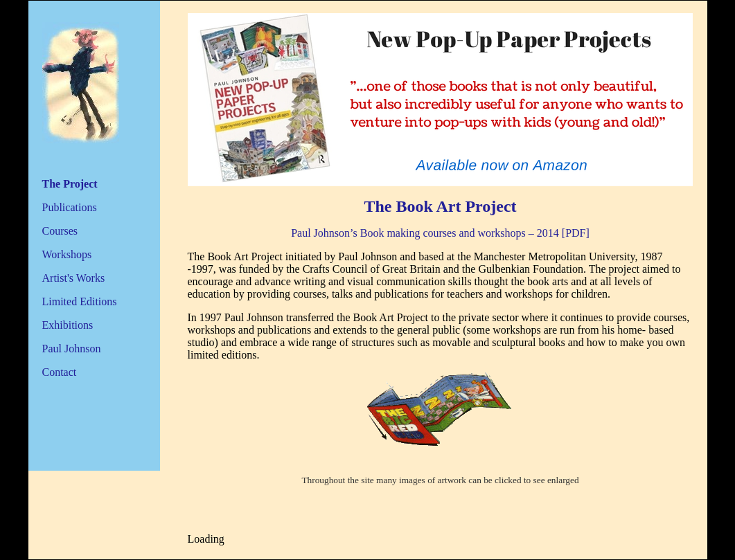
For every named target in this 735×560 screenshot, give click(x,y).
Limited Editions (80, 301)
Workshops (67, 254)
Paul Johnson (72, 349)
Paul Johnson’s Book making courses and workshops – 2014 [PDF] (440, 233)
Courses (60, 231)
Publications (70, 207)
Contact (60, 372)
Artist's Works (74, 278)
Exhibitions (68, 325)
